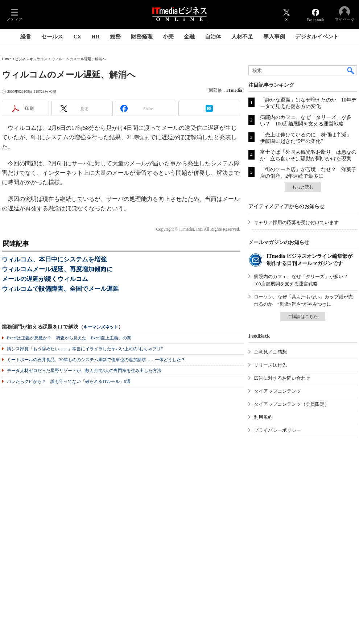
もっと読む (303, 187)
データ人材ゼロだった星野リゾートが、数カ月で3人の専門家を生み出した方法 (84, 371)
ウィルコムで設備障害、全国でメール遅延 (60, 289)
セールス (52, 37)
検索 (351, 70)
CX (77, 37)
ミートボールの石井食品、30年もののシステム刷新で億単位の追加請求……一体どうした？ (96, 360)
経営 (26, 37)
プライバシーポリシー (277, 430)
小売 (168, 37)
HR (96, 37)
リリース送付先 (270, 365)
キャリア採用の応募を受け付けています (296, 222)
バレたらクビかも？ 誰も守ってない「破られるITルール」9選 (69, 381)
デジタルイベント (317, 37)
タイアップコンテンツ (277, 391)
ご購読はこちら (303, 317)
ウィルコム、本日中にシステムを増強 (54, 259)
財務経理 (142, 37)
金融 (189, 37)
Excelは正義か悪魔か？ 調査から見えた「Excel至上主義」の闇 (69, 338)
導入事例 (274, 37)
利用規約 (263, 417)
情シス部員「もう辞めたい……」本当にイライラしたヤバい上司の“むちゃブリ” (85, 349)
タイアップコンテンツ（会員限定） (292, 404)
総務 (115, 37)
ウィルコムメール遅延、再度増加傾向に (57, 269)
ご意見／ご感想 (270, 352)
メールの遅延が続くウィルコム (45, 279)
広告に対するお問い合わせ (282, 378)
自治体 (213, 37)
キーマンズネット (101, 327)
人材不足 (242, 37)
